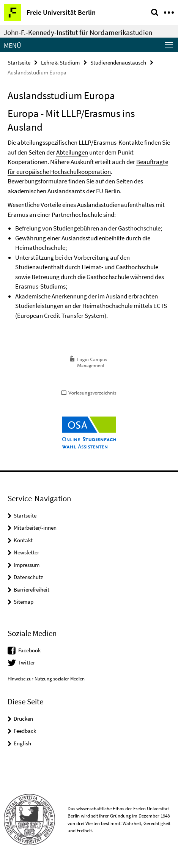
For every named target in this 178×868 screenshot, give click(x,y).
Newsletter (26, 552)
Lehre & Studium (60, 62)
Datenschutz (28, 577)
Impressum (27, 565)
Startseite (19, 62)
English (22, 743)
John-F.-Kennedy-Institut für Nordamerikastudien (78, 32)
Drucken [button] (23, 719)
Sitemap (24, 602)
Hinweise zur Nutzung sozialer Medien (46, 679)
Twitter (27, 662)
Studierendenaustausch (118, 62)
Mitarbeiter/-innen (35, 528)
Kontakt (23, 540)
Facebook (29, 650)
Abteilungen (72, 152)
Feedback (25, 731)
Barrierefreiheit (32, 589)
